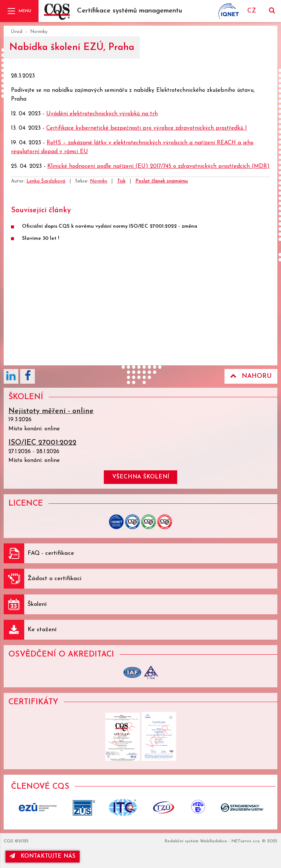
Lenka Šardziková (46, 181)
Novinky (39, 32)
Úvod (17, 32)
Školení (37, 604)
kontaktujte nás (43, 856)
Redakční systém (182, 841)
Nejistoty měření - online (51, 411)
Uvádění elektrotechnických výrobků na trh (102, 114)
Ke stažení (42, 630)
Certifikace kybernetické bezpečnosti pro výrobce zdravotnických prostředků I (147, 128)
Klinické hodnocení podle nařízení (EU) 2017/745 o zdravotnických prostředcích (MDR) (158, 167)
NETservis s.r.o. (246, 841)
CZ (252, 11)
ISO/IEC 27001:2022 (42, 443)
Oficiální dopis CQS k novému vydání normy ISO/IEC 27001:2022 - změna (110, 226)
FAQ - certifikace (51, 553)
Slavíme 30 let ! (41, 238)
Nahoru (251, 376)
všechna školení (141, 477)
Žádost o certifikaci (54, 579)
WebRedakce (214, 841)
